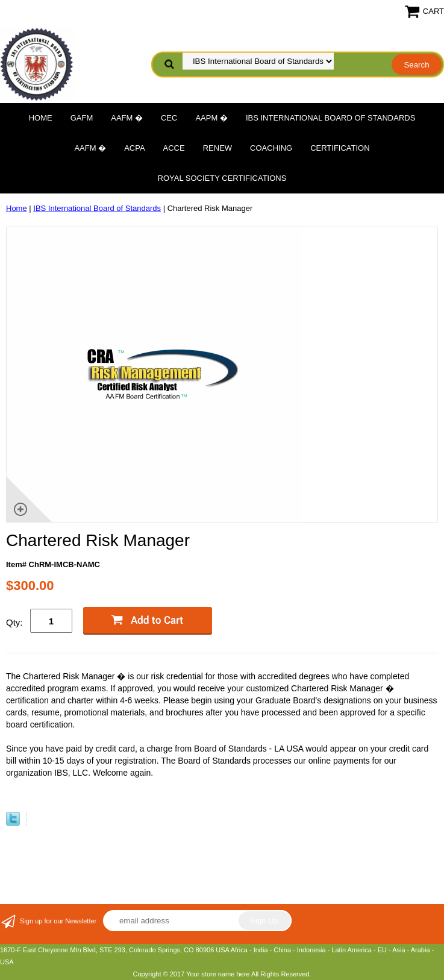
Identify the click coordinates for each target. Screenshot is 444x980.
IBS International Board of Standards (330, 118)
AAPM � (211, 118)
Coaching (271, 148)
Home (41, 118)
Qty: (14, 622)
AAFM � (127, 118)
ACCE (174, 148)
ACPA (134, 148)
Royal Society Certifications (222, 178)
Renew (217, 148)
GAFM (82, 118)
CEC (169, 118)
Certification (340, 148)
